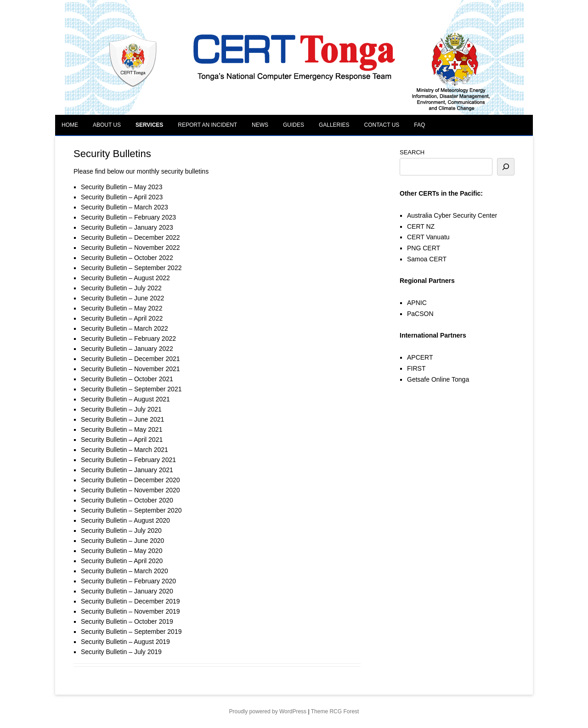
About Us (107, 125)
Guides (294, 125)
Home (70, 125)
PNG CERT (424, 248)
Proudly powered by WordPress (268, 711)
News (260, 125)
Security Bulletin (104, 187)
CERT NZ (421, 226)
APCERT (420, 357)
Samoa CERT (427, 259)
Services (149, 125)
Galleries (334, 125)
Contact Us (382, 125)
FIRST (416, 368)
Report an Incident (207, 125)
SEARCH (412, 152)
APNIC (417, 303)
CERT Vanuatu (428, 237)
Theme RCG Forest (335, 711)
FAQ (419, 125)
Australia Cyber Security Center (452, 215)
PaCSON (420, 314)
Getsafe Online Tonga (438, 379)
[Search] (506, 167)
